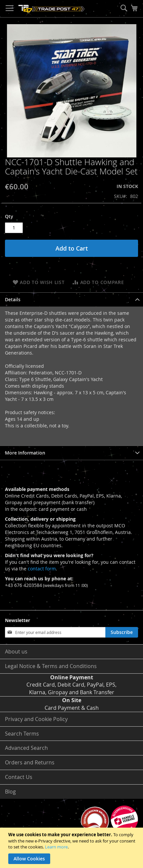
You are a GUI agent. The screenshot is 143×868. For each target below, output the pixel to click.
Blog (10, 792)
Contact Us (19, 777)
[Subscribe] (122, 632)
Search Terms (22, 734)
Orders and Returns (30, 762)
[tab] (71, 299)
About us (16, 651)
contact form (42, 569)
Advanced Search (26, 748)
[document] (72, 848)
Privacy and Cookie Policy (36, 719)
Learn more (56, 847)
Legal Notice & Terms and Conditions (51, 666)
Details (13, 299)
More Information (25, 453)
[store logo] (52, 9)
